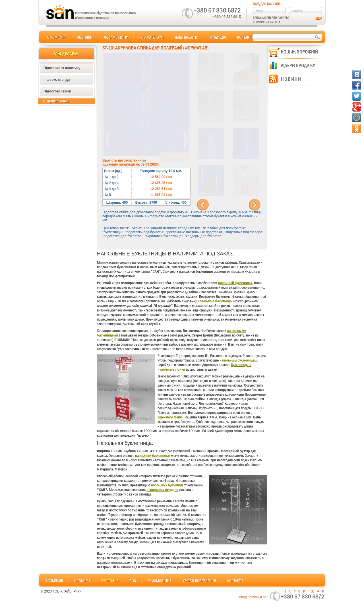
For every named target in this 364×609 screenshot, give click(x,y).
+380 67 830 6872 (217, 10)
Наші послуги (186, 37)
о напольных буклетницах (151, 455)
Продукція (217, 37)
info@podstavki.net (253, 597)
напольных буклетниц (167, 485)
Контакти (245, 37)
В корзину (175, 157)
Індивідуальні (58, 101)
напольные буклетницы (215, 301)
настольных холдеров (162, 490)
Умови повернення (199, 581)
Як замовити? (116, 37)
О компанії (56, 37)
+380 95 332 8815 (227, 16)
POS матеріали (151, 37)
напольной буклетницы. (236, 283)
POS (133, 581)
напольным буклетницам (238, 360)
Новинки (85, 37)
